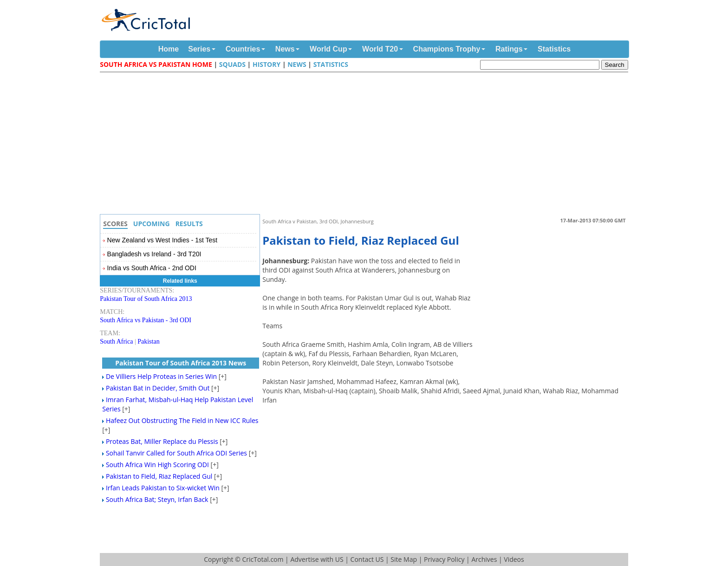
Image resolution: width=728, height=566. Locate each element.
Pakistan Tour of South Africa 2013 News (181, 363)
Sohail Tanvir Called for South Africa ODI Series (176, 453)
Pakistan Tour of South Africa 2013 (146, 299)
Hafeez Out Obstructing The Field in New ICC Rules (182, 420)
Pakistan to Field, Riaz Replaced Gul (159, 476)
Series (199, 49)
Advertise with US (317, 559)
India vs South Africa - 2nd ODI (152, 268)
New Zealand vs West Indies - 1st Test (162, 240)
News (285, 49)
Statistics (554, 49)
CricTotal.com (263, 559)
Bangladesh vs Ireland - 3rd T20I (154, 254)
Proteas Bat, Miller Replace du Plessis (162, 441)
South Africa (116, 342)
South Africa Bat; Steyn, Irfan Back (157, 499)
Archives (484, 559)
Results (189, 224)
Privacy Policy (444, 559)
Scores (115, 224)
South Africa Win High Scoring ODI (157, 465)
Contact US (367, 559)
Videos (514, 559)
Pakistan (148, 342)
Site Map (404, 559)
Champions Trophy (447, 49)
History (266, 64)
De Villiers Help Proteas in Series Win (161, 376)
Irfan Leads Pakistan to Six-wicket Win (163, 488)
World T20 (380, 49)
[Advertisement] (366, 144)
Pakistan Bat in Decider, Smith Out (158, 388)
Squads (232, 64)
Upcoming (152, 224)
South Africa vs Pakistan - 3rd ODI (146, 320)
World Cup (328, 49)
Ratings (509, 49)
